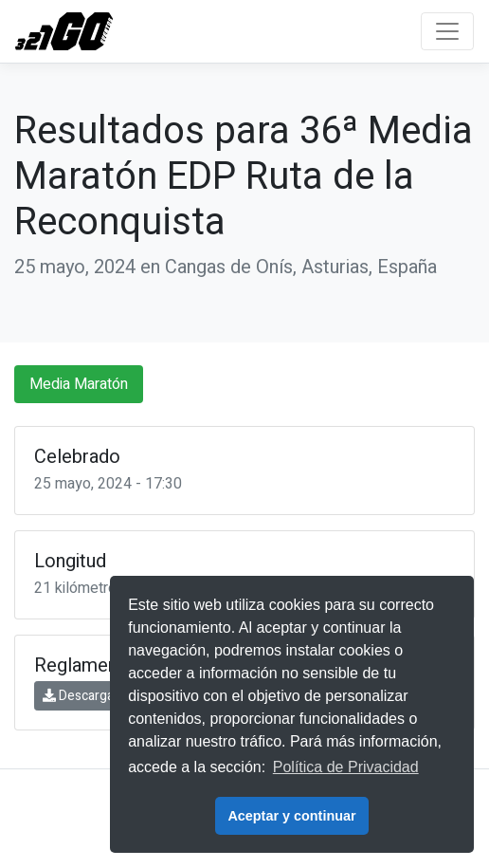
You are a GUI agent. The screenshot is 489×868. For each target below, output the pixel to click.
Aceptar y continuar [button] (291, 816)
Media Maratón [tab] (79, 384)
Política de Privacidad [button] (346, 767)
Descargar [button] (81, 696)
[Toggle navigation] (447, 31)
